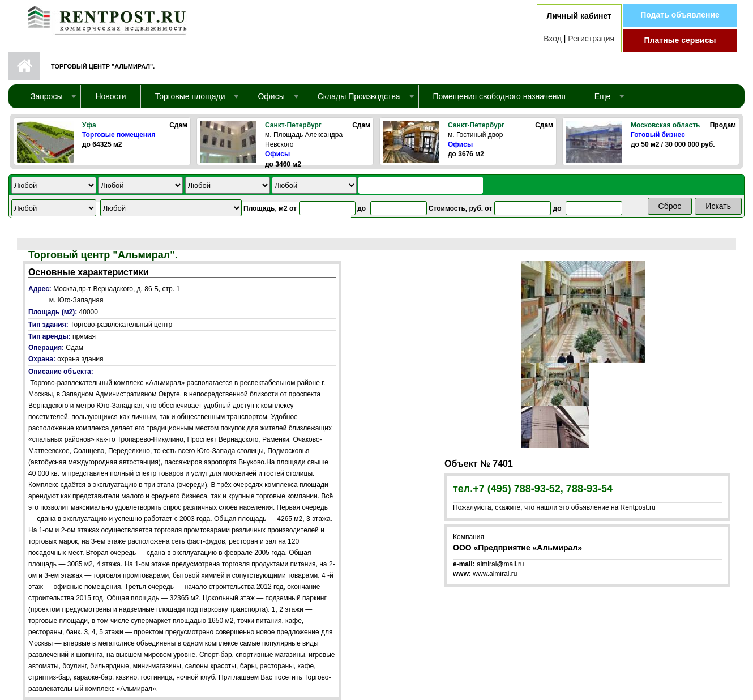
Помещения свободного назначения (499, 96)
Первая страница (24, 66)
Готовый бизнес (658, 135)
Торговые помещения (119, 135)
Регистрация (591, 39)
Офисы (277, 154)
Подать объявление (680, 15)
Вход (553, 39)
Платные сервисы (680, 40)
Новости (110, 96)
